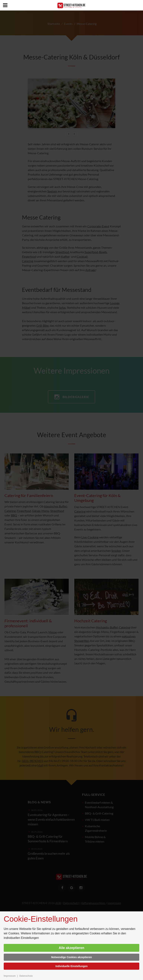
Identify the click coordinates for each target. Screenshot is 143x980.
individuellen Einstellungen (21, 938)
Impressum (10, 976)
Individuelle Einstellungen (72, 966)
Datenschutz (26, 976)
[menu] (5, 5)
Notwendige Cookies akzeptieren (72, 957)
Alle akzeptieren (71, 948)
